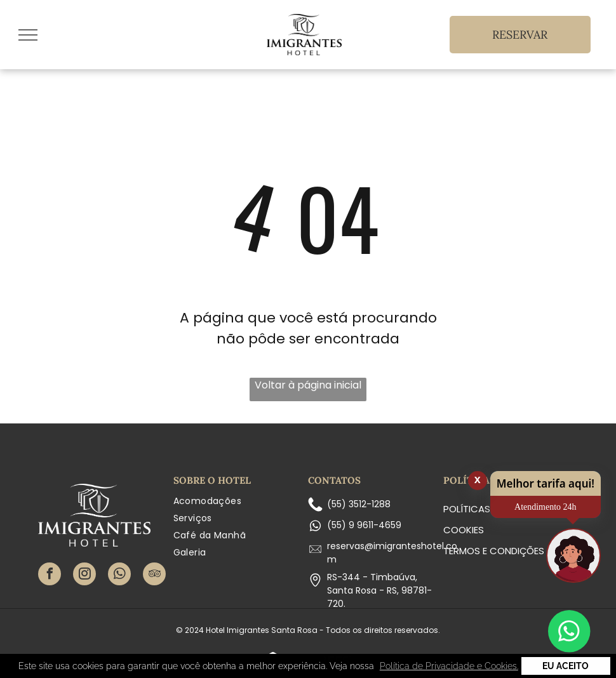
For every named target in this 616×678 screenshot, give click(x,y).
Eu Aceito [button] (566, 666)
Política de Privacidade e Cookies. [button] (449, 666)
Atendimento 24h (546, 507)
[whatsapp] (119, 575)
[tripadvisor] (154, 575)
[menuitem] (241, 501)
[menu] (28, 35)
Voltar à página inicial (308, 385)
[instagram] (84, 575)
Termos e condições (494, 551)
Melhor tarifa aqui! (546, 483)
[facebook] (50, 575)
